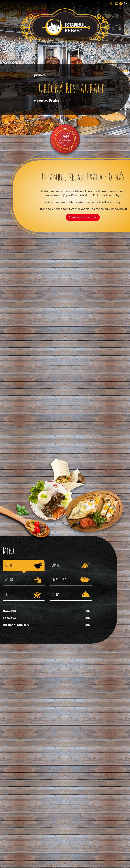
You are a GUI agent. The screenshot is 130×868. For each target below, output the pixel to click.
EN (126, 3)
